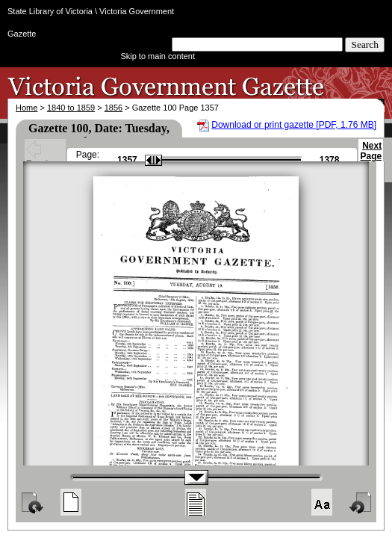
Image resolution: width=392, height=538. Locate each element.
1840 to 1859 (71, 108)
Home (27, 108)
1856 (113, 108)
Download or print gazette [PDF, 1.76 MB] (294, 125)
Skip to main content (158, 56)
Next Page (371, 158)
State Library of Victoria (50, 11)
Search (365, 44)
